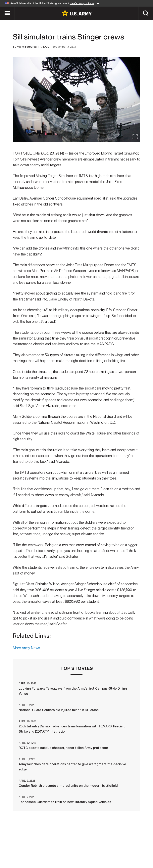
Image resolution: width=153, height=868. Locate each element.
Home (9, 848)
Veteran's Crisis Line (76, 853)
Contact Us (28, 848)
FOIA (120, 848)
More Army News (26, 648)
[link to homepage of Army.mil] (76, 13)
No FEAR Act (139, 848)
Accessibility (99, 848)
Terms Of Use (72, 848)
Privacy (50, 848)
